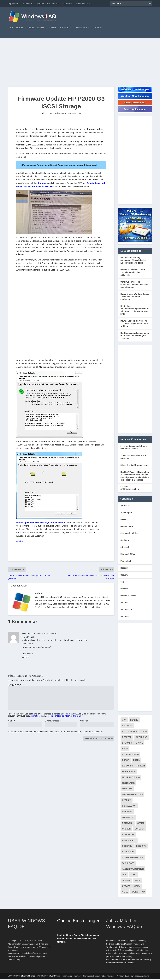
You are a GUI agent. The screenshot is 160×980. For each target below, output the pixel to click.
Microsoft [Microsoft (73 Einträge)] (128, 818)
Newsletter (67, 4)
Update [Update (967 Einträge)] (126, 887)
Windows (81, 28)
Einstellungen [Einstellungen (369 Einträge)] (130, 755)
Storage (42, 184)
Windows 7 (126, 617)
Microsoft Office (128, 555)
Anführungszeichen (140, 466)
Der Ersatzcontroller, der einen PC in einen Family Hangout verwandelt (135, 336)
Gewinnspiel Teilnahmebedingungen (99, 977)
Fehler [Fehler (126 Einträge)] (141, 766)
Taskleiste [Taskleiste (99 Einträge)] (128, 864)
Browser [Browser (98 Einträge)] (127, 726)
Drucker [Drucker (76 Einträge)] (127, 744)
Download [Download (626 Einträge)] (141, 738)
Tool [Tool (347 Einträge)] (133, 875)
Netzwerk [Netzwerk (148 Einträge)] (128, 824)
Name (11, 722)
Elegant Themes (28, 977)
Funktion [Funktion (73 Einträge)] (127, 789)
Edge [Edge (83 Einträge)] (125, 749)
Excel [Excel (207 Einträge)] (136, 761)
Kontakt (40, 4)
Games (52, 28)
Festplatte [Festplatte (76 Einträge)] (128, 784)
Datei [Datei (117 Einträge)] (144, 732)
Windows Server (128, 596)
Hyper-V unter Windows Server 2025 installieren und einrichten (135, 297)
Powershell (126, 562)
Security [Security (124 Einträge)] (141, 847)
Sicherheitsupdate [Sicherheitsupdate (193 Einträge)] (133, 858)
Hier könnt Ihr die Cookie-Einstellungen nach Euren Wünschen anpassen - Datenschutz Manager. (78, 939)
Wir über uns (53, 4)
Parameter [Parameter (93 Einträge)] (128, 835)
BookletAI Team (128, 473)
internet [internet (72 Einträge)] (127, 812)
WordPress (55, 977)
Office (65, 28)
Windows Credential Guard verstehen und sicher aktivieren (133, 273)
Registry (124, 569)
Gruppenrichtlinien (129, 534)
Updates (124, 589)
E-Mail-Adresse (53, 722)
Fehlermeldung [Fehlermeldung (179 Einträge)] (131, 778)
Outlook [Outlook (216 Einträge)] (139, 829)
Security (124, 576)
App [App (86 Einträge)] (124, 721)
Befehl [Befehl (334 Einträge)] (134, 721)
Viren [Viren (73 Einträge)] (137, 887)
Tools (98, 28)
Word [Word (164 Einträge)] (135, 893)
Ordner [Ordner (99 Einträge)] (126, 829)
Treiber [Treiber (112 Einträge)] (126, 881)
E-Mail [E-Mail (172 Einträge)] (139, 744)
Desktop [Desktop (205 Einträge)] (127, 738)
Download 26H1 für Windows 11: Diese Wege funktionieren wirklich (134, 324)
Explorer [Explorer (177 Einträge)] (128, 766)
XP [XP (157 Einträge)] (143, 893)
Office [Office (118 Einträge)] (141, 824)
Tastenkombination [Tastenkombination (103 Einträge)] (133, 870)
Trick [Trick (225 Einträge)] (138, 881)
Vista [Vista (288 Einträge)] (125, 893)
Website (84, 722)
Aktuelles (17, 28)
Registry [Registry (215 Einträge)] (127, 847)
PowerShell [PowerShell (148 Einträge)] (129, 841)
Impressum (13, 4)
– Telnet (20, 542)
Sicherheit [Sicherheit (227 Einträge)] (128, 852)
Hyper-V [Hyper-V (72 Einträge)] (127, 801)
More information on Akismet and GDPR (64, 717)
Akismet (33, 717)
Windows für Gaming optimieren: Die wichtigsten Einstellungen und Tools (133, 261)
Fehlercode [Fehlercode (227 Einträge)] (129, 772)
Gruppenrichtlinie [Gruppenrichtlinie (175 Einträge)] (133, 795)
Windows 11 (126, 603)
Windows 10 (126, 610)
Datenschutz (28, 4)
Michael (39, 594)
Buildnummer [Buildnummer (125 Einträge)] (130, 732)
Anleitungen (36, 28)
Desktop (124, 520)
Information (126, 548)
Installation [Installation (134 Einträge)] (129, 807)
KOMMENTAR (15, 686)
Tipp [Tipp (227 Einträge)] (124, 875)
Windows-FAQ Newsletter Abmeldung (133, 977)
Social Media (82, 4)
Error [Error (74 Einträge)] (126, 761)
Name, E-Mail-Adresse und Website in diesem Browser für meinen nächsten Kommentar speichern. (58, 732)
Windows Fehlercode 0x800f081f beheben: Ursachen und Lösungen (135, 285)
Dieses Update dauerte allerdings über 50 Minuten (41, 523)
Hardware (71, 114)
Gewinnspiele (127, 527)
